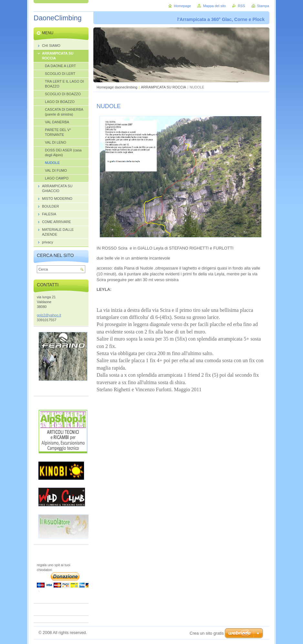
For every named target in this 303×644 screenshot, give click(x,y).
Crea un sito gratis (207, 633)
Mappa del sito (214, 6)
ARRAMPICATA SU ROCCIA (163, 87)
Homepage (182, 6)
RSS (241, 6)
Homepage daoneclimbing (117, 87)
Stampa (263, 6)
